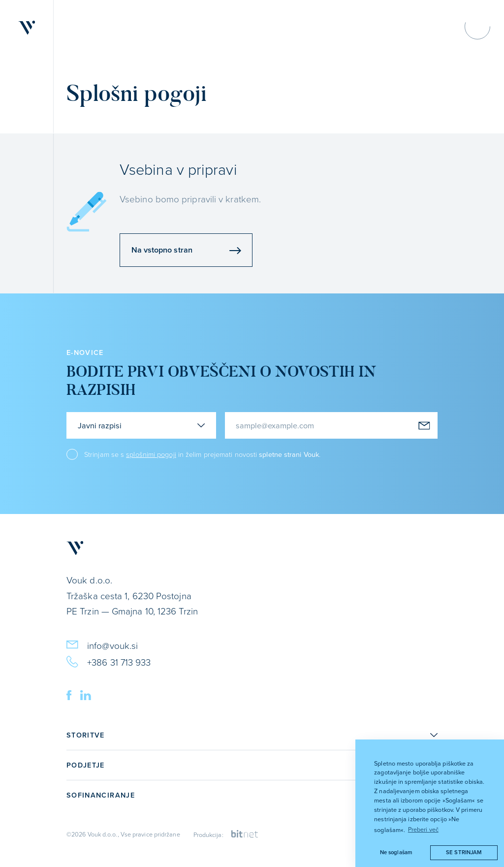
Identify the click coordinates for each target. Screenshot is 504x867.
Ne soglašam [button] (396, 852)
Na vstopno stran (186, 250)
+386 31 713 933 (109, 661)
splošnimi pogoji (151, 454)
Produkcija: (226, 835)
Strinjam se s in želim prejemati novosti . (202, 454)
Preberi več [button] (423, 829)
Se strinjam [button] (464, 852)
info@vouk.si (102, 644)
